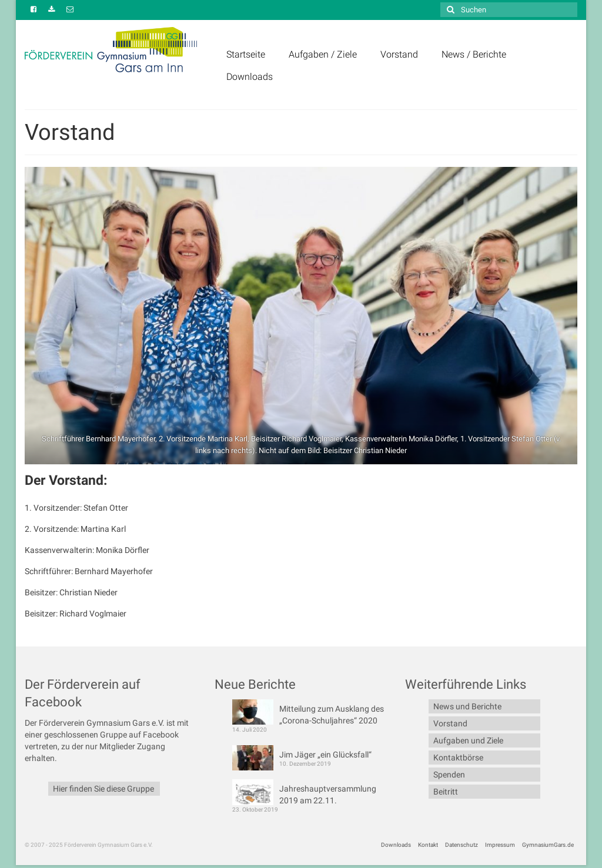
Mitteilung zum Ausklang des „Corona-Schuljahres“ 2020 (332, 715)
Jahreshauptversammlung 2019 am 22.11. (328, 795)
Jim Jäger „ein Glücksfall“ (325, 755)
